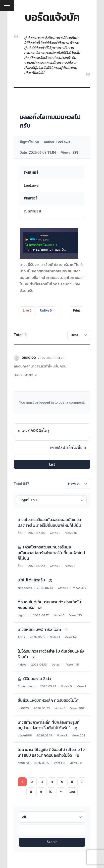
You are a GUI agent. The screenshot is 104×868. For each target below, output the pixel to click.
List (52, 464)
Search (52, 842)
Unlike (46, 310)
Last (72, 792)
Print (76, 310)
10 (51, 792)
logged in (47, 402)
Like (27, 310)
